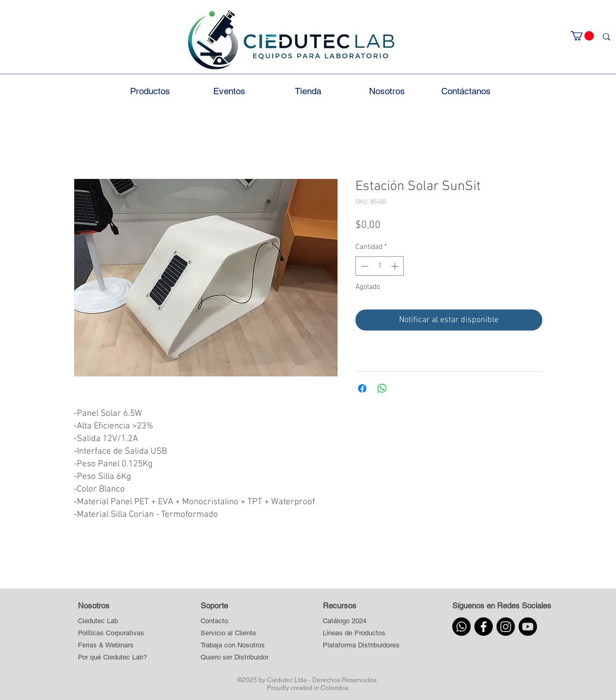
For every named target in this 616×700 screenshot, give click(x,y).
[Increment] (396, 266)
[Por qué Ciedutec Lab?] (112, 658)
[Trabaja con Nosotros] (235, 646)
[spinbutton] (380, 266)
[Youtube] (528, 627)
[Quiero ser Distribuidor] (235, 658)
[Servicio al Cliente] (235, 633)
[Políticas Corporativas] (111, 633)
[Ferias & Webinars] (106, 646)
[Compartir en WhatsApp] (382, 388)
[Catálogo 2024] (361, 621)
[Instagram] (506, 627)
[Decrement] (364, 266)
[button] (582, 36)
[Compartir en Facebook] (362, 388)
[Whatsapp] (461, 627)
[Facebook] (484, 627)
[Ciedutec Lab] (98, 621)
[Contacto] (235, 621)
